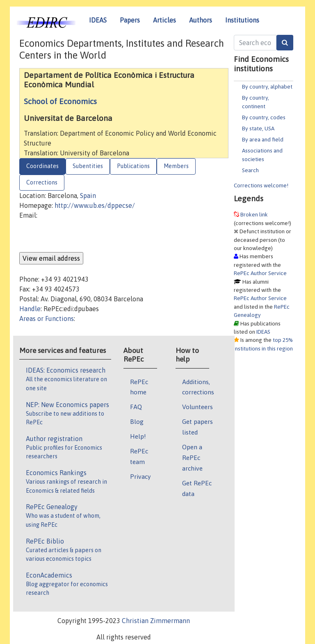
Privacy (140, 476)
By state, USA (258, 128)
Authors (201, 20)
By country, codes (264, 117)
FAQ (136, 407)
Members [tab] (176, 166)
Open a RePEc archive (192, 457)
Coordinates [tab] (42, 166)
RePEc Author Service (260, 273)
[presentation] (82, 236)
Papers (130, 20)
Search (250, 170)
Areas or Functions (47, 319)
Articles (164, 20)
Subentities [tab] (88, 166)
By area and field (263, 139)
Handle (30, 309)
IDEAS (98, 20)
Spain (88, 196)
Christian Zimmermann (156, 621)
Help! (138, 436)
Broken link (254, 214)
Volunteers (197, 407)
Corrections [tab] (42, 182)
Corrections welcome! (261, 185)
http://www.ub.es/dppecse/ (95, 205)
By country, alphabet (267, 86)
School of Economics (60, 101)
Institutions (242, 20)
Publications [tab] (133, 166)
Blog (137, 421)
